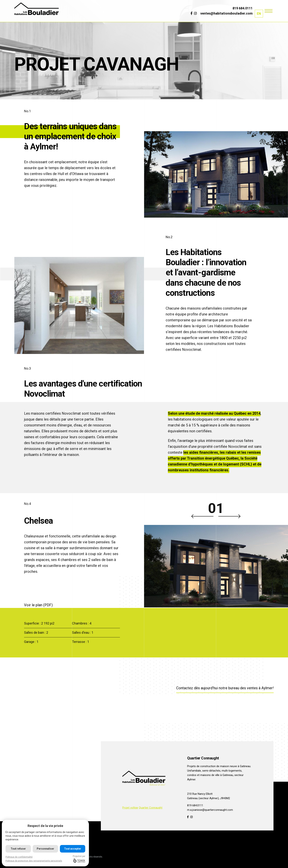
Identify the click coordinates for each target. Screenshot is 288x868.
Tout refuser (18, 849)
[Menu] (269, 11)
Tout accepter (73, 849)
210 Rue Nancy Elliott (200, 794)
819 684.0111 (243, 8)
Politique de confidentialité (19, 857)
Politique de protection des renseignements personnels (34, 861)
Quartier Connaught (151, 808)
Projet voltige (130, 808)
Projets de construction (201, 766)
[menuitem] (259, 14)
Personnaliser (45, 849)
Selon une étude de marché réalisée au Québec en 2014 (214, 413)
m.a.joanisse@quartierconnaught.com (210, 810)
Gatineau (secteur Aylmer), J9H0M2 (209, 798)
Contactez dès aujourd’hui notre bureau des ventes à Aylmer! (225, 688)
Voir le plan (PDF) (38, 605)
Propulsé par (79, 859)
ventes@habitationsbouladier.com (226, 13)
